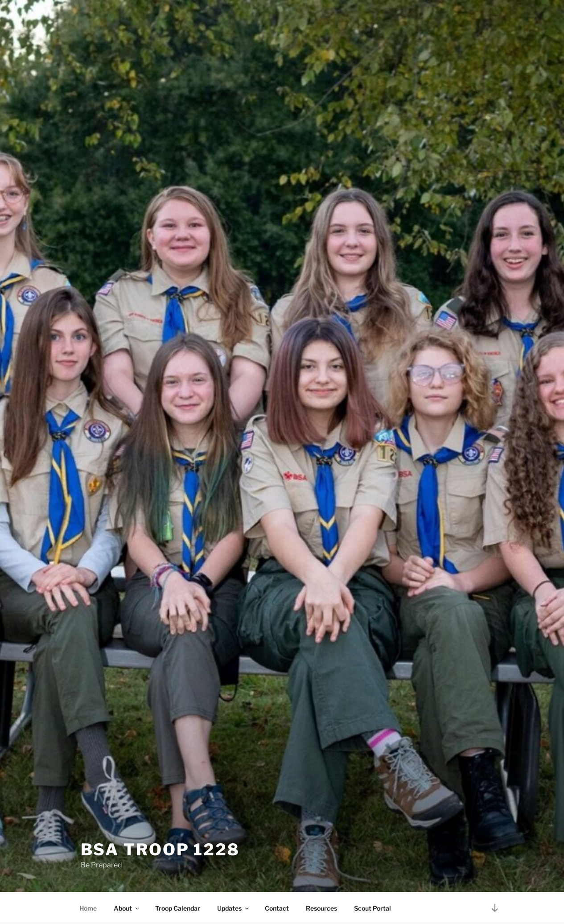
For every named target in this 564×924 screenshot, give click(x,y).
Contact (277, 908)
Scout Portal (373, 908)
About (127, 908)
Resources (321, 908)
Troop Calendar (178, 908)
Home (88, 908)
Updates (234, 908)
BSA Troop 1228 (160, 850)
